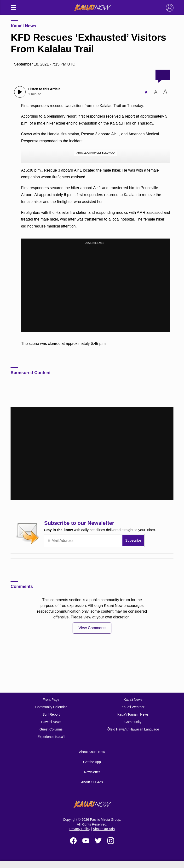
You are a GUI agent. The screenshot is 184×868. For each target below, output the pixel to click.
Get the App (92, 762)
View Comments (92, 628)
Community (133, 722)
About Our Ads (92, 782)
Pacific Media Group (105, 820)
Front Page (51, 700)
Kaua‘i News (23, 26)
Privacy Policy (80, 829)
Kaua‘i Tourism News (133, 714)
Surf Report (51, 714)
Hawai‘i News (51, 722)
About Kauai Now (92, 752)
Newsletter (92, 772)
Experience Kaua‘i (51, 737)
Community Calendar (51, 707)
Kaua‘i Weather (133, 707)
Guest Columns (51, 729)
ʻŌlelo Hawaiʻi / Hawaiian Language (133, 729)
